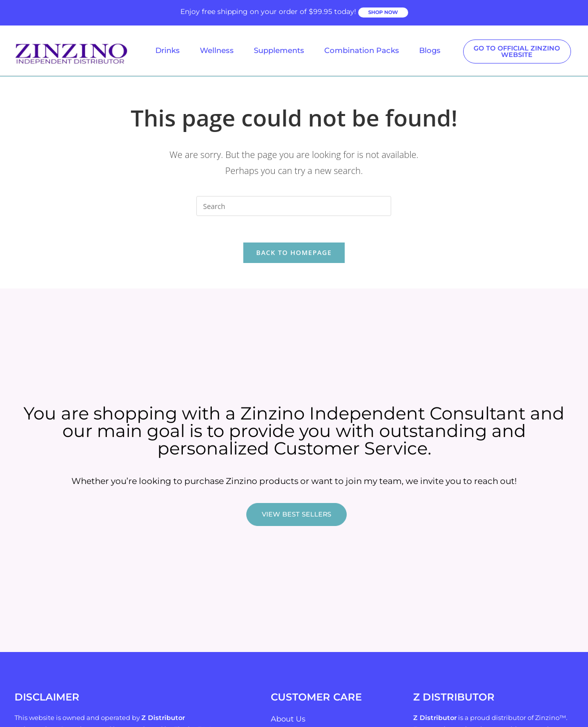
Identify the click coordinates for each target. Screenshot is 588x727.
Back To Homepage (294, 256)
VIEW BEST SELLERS (296, 518)
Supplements (279, 50)
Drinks (168, 50)
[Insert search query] (294, 206)
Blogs (430, 50)
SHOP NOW (383, 12)
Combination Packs (362, 50)
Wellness (217, 50)
